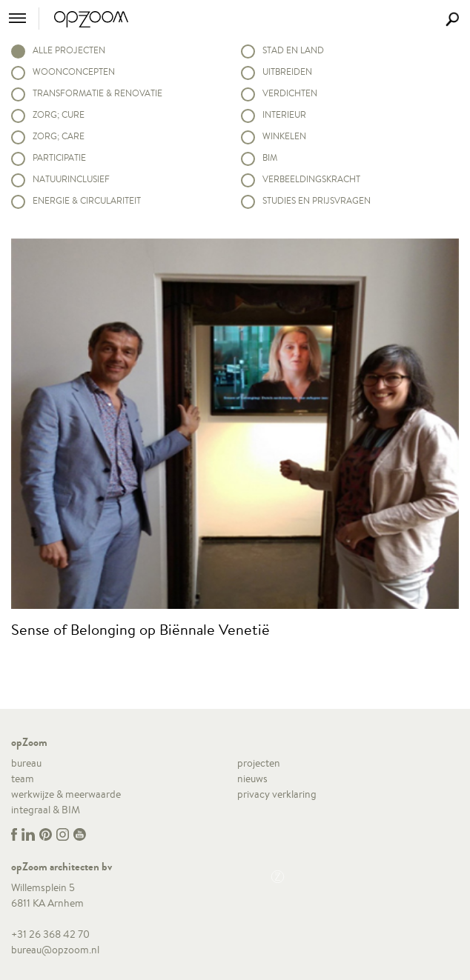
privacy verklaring (277, 794)
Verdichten (290, 93)
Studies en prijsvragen (317, 200)
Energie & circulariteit (87, 200)
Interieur (284, 114)
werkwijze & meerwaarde (66, 794)
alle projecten (69, 50)
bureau (26, 763)
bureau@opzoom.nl (55, 950)
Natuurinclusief (71, 179)
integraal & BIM (46, 810)
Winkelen (284, 136)
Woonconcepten (74, 71)
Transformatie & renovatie (97, 93)
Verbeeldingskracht (311, 179)
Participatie (59, 157)
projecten (259, 763)
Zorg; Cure (59, 114)
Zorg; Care (59, 136)
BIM (270, 157)
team (23, 779)
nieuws (252, 779)
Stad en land (293, 50)
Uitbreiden (287, 71)
